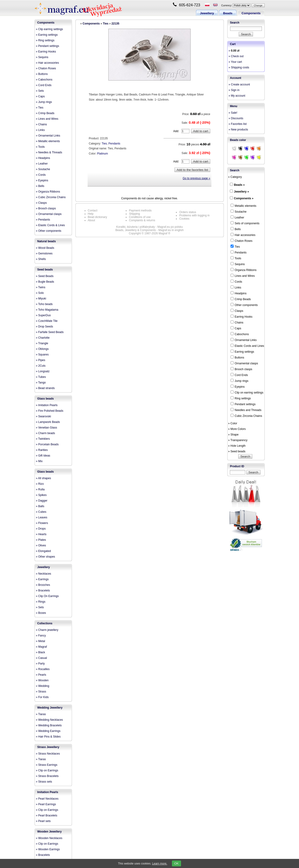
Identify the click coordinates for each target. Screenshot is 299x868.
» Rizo (40, 484)
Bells (236, 229)
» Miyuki (41, 299)
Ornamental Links (244, 340)
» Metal (41, 641)
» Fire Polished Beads (50, 411)
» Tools (40, 147)
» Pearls (41, 675)
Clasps (237, 311)
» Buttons (42, 74)
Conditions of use (140, 217)
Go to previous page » (196, 178)
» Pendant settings (48, 46)
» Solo (40, 293)
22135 (115, 24)
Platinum (102, 154)
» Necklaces (44, 574)
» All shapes (44, 478)
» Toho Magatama (47, 310)
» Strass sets (44, 782)
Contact (93, 211)
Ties (106, 24)
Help (91, 214)
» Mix (39, 461)
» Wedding (43, 686)
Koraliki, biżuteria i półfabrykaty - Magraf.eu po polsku (150, 227)
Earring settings (242, 351)
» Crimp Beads (45, 113)
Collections (45, 623)
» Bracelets (43, 590)
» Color (233, 423)
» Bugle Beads (45, 282)
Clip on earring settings (247, 392)
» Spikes (41, 495)
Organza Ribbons (244, 270)
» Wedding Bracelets (49, 725)
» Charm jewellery (47, 630)
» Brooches (43, 585)
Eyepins (238, 387)
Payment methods (140, 211)
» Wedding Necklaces (50, 720)
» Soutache (43, 169)
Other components (244, 305)
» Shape (233, 435)
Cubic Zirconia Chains (246, 416)
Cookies (184, 219)
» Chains (41, 124)
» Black (41, 652)
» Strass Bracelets (47, 776)
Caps (236, 328)
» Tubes (41, 377)
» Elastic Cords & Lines (50, 225)
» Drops (41, 529)
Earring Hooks (242, 316)
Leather (237, 217)
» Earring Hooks (46, 52)
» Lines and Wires (47, 119)
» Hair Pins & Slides (48, 737)
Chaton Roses (242, 241)
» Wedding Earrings (48, 731)
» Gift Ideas (43, 456)
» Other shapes (46, 557)
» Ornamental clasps (49, 214)
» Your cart (235, 62)
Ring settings (241, 398)
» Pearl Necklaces (47, 799)
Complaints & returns (142, 220)
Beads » (239, 185)
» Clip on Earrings (47, 770)
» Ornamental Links (48, 136)
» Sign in (234, 90)
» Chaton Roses (46, 68)
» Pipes (41, 360)
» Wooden (42, 680)
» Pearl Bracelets (47, 815)
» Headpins (43, 158)
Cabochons (240, 334)
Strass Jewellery (48, 747)
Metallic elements (244, 206)
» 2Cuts (41, 366)
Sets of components (245, 223)
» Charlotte (43, 338)
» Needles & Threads (49, 152)
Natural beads (47, 241)
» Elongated (43, 551)
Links (236, 287)
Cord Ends (239, 375)
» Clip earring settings (50, 29)
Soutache (239, 211)
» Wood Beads (45, 248)
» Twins (41, 287)
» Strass (41, 692)
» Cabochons (44, 80)
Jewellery (207, 13)
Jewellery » (242, 192)
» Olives (41, 545)
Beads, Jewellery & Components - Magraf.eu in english (149, 230)
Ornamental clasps (244, 363)
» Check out (236, 56)
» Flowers (42, 523)
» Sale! (233, 113)
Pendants (114, 144)
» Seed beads (237, 451)
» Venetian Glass (47, 428)
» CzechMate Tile (47, 321)
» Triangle (42, 343)
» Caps (40, 96)
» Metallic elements (48, 141)
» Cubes (41, 512)
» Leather (42, 164)
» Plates (41, 540)
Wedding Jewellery (50, 708)
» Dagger (42, 501)
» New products (238, 130)
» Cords (41, 175)
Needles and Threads (246, 410)
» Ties (40, 108)
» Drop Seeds (44, 327)
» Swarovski (44, 416)
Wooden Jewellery (50, 832)
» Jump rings (44, 102)
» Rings (41, 602)
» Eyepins (42, 180)
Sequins (238, 264)
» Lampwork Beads (48, 422)
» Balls (40, 506)
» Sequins (42, 57)
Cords (236, 281)
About (91, 220)
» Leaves (42, 517)
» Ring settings (45, 40)
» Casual (41, 658)
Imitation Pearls (48, 792)
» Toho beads (44, 304)
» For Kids (42, 697)
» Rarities (42, 450)
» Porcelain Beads (47, 444)
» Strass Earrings (47, 765)
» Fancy (41, 636)
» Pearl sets (43, 821)
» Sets (40, 91)
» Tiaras (41, 714)
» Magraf (41, 647)
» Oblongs (42, 349)
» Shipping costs (239, 67)
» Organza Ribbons (48, 192)
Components (251, 13)
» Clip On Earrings (47, 596)
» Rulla (40, 489)
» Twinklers (43, 439)
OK (176, 863)
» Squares (42, 355)
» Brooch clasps (46, 208)
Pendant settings (243, 404)
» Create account (239, 84)
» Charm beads (46, 433)
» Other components (49, 231)
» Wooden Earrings (48, 849)
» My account (237, 96)
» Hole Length (237, 446)
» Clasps (41, 203)
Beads (228, 13)
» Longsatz (43, 371)
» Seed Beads (45, 276)
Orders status (188, 212)
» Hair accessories (48, 63)
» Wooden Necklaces (49, 838)
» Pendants (43, 220)
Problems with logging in (194, 215)
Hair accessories (243, 235)
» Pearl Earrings (46, 804)
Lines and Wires (243, 276)
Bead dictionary (98, 217)
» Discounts (236, 118)
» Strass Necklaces (48, 754)
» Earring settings (47, 35)
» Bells (40, 186)
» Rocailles (43, 669)
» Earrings (42, 579)
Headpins (239, 293)
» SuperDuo (43, 315)
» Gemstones (44, 253)
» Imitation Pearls (47, 405)
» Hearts (41, 534)
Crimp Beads (241, 299)
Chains (237, 322)
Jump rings (240, 381)
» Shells (41, 259)
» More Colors (237, 429)
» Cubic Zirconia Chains (51, 197)
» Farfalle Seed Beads (50, 332)
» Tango (41, 383)
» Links (40, 130)
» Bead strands (45, 388)
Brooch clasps (241, 369)
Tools (236, 258)
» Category (235, 177)
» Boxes (41, 613)
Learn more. (160, 864)
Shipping (134, 214)
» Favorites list (238, 124)
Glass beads (46, 399)
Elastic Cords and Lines (247, 346)
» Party (40, 664)
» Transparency (238, 440)
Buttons (237, 357)
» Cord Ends (44, 85)
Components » (244, 198)
